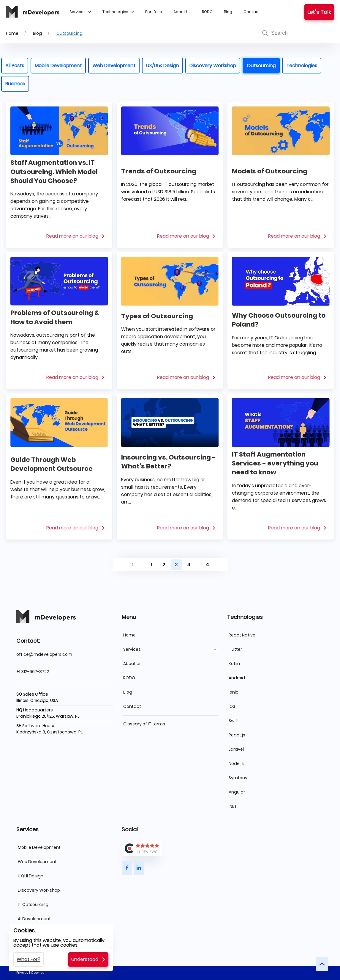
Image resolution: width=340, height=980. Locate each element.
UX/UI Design (31, 876)
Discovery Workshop (213, 66)
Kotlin (234, 664)
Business (15, 84)
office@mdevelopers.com (44, 654)
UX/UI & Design (162, 66)
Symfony (238, 778)
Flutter (235, 649)
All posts (15, 66)
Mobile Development (58, 66)
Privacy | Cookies (30, 973)
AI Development (34, 919)
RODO (207, 12)
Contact (252, 12)
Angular (237, 792)
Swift (234, 721)
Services (80, 12)
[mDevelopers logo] (33, 12)
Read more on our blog (72, 236)
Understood (85, 959)
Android (237, 678)
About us (182, 12)
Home (12, 33)
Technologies (118, 12)
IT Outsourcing (33, 904)
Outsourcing (69, 33)
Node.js (236, 763)
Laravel (236, 749)
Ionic (234, 692)
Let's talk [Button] (319, 12)
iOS (232, 706)
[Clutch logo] (170, 848)
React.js (237, 735)
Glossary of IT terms (144, 724)
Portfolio (154, 12)
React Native (242, 635)
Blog (228, 12)
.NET (233, 806)
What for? (29, 959)
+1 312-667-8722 (33, 672)
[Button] (127, 868)
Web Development (114, 66)
